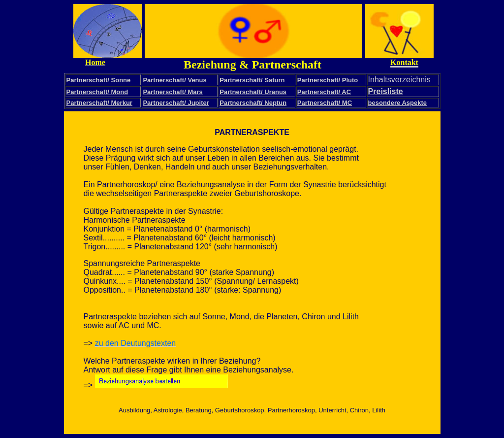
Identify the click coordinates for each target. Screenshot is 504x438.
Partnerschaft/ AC (324, 92)
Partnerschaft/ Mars (173, 92)
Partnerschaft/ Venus (174, 80)
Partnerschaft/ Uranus (253, 92)
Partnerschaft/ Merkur (99, 103)
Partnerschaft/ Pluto (328, 80)
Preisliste (386, 91)
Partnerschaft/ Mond (97, 92)
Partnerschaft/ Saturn (252, 80)
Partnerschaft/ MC (325, 103)
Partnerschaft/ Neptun (253, 103)
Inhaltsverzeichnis (399, 80)
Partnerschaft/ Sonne (99, 80)
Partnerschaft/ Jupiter (176, 103)
